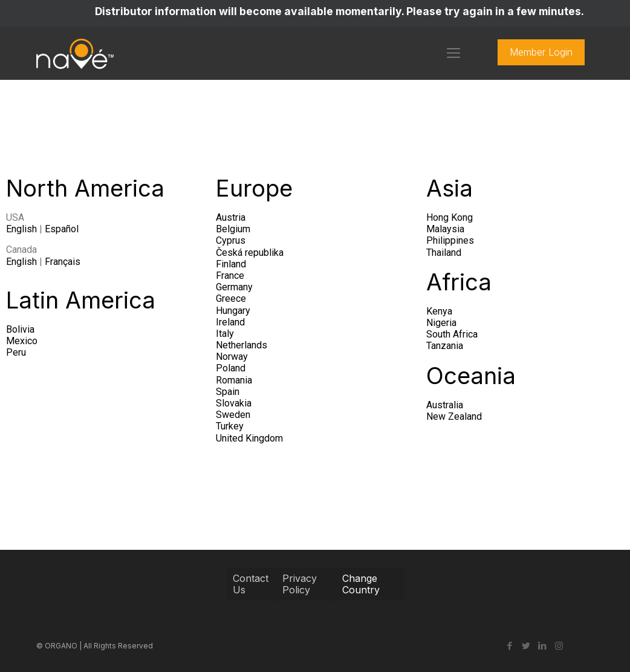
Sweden (233, 415)
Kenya (439, 311)
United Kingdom (249, 438)
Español (62, 229)
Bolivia (20, 329)
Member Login (541, 52)
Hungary (233, 311)
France (230, 276)
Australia (445, 405)
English (21, 229)
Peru (16, 352)
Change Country (361, 584)
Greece (231, 298)
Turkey (230, 426)
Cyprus (231, 240)
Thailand (444, 253)
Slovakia (234, 403)
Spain (228, 392)
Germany (234, 287)
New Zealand (454, 416)
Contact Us (251, 584)
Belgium (233, 229)
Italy (225, 334)
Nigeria (441, 323)
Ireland (230, 322)
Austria (231, 217)
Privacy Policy (300, 584)
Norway (232, 357)
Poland (231, 368)
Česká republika (250, 253)
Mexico (22, 341)
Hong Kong (450, 217)
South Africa (452, 334)
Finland (231, 264)
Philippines (450, 240)
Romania (234, 380)
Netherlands (242, 345)
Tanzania (445, 346)
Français (63, 262)
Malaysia (445, 229)
